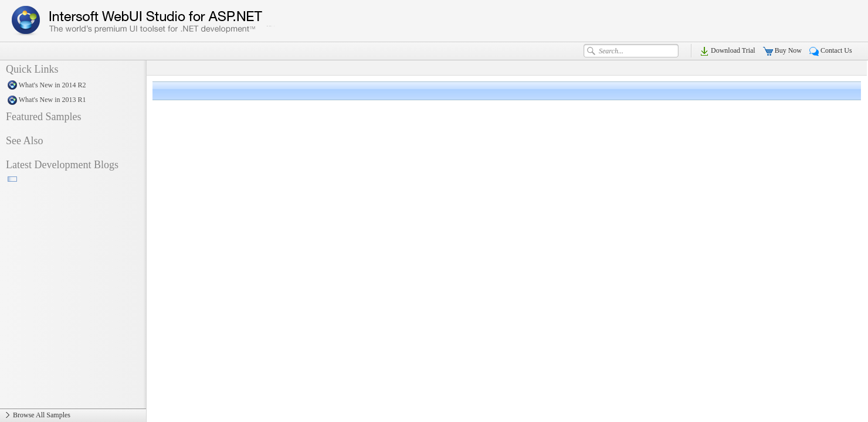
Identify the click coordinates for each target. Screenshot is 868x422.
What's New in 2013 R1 (73, 100)
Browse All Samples (73, 416)
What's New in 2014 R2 (73, 86)
